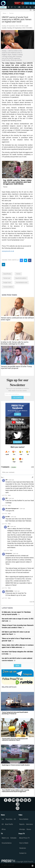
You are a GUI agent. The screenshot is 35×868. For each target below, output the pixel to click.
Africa (4, 829)
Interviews (29, 824)
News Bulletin (24, 819)
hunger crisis (7, 282)
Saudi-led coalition (21, 278)
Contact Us (23, 853)
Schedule (13, 838)
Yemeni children (8, 287)
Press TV (22, 834)
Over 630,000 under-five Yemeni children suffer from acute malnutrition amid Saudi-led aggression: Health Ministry (17, 182)
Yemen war (7, 278)
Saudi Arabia (7, 274)
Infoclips (22, 829)
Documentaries (7, 843)
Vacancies (23, 848)
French (27, 3)
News (4, 13)
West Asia (9, 819)
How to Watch (24, 843)
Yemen (11, 13)
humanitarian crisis (22, 282)
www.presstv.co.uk (8, 251)
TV (2, 834)
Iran (3, 819)
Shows (29, 829)
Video (20, 815)
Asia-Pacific (9, 824)
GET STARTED (18, 397)
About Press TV (24, 838)
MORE (17, 666)
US (15, 819)
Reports (22, 824)
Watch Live (5, 838)
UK (3, 824)
